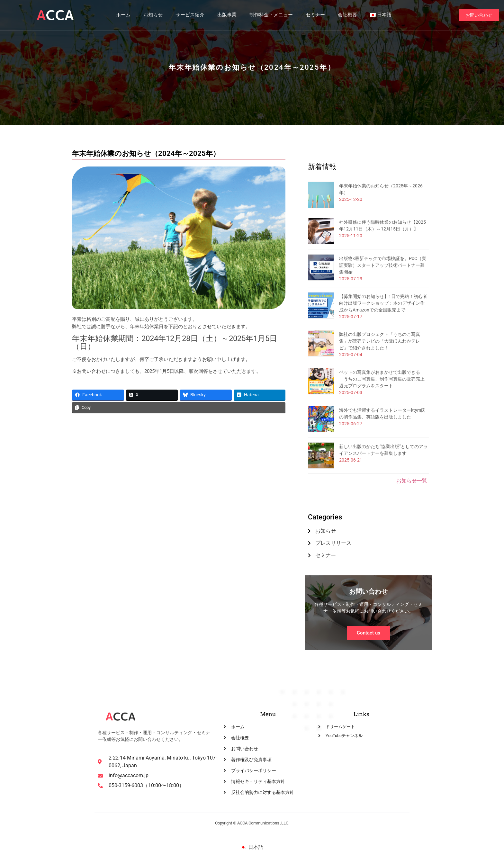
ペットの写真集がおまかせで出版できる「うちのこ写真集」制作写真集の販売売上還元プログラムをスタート (382, 379)
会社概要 (347, 15)
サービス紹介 (190, 15)
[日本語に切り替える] (252, 848)
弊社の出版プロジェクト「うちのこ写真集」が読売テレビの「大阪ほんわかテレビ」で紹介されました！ (380, 341)
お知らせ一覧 (412, 481)
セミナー (315, 15)
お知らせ (153, 15)
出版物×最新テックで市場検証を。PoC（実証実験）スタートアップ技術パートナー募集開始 (383, 265)
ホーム (123, 15)
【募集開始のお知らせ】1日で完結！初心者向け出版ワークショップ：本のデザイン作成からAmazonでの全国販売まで (383, 303)
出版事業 (227, 15)
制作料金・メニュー (271, 15)
